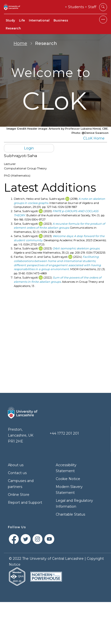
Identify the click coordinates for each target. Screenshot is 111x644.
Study (10, 20)
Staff (92, 7)
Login (29, 148)
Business (61, 20)
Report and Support (25, 503)
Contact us (17, 473)
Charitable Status (70, 514)
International (39, 20)
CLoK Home (94, 138)
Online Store (19, 495)
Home (20, 43)
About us (16, 465)
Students (76, 7)
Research (13, 28)
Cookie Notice (68, 479)
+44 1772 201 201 (64, 433)
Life (22, 20)
